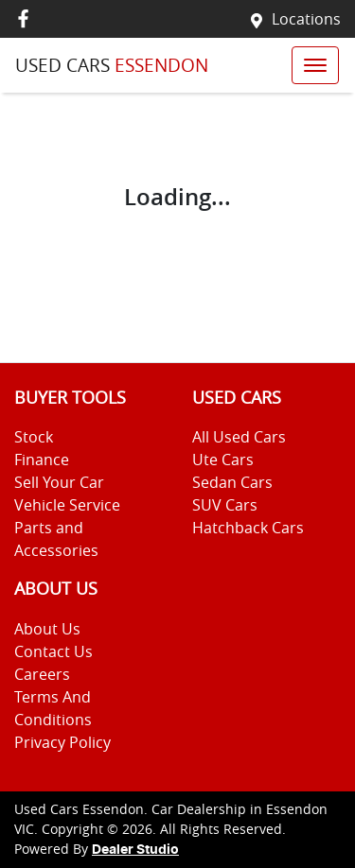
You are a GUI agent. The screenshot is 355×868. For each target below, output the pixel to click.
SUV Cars (225, 505)
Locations (306, 19)
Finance (42, 460)
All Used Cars (239, 437)
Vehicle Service (67, 505)
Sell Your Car (59, 482)
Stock (34, 437)
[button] (315, 65)
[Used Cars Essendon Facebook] (27, 18)
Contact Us (53, 651)
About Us (47, 629)
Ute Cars (223, 460)
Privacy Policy (62, 742)
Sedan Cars (232, 482)
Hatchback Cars (248, 528)
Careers (42, 674)
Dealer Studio (135, 850)
